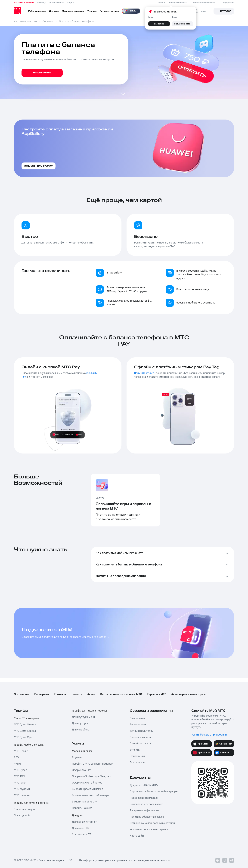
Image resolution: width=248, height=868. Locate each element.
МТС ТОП (19, 776)
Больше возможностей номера (91, 795)
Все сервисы (137, 763)
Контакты (60, 694)
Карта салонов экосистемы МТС (121, 694)
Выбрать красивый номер (88, 789)
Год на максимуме (25, 809)
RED (16, 757)
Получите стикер (144, 373)
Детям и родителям (142, 731)
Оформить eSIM (82, 770)
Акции (91, 694)
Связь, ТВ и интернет (26, 718)
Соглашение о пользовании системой (152, 823)
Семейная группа (140, 744)
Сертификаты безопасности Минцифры (154, 792)
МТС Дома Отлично (26, 725)
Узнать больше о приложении (209, 735)
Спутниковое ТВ (82, 835)
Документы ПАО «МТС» (144, 785)
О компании (22, 694)
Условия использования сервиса (149, 829)
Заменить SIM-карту (84, 802)
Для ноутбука (80, 723)
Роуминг (77, 757)
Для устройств (81, 730)
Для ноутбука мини (83, 717)
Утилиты (135, 750)
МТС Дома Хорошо (25, 731)
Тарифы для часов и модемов (90, 711)
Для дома (78, 816)
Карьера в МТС (157, 694)
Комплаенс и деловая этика (146, 804)
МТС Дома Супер (24, 737)
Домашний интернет (84, 822)
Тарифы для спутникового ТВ (31, 803)
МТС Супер (21, 770)
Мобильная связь (82, 751)
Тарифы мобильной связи (29, 745)
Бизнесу (41, 3)
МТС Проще (21, 751)
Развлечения (138, 718)
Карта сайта (137, 836)
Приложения (137, 756)
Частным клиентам (24, 3)
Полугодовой (22, 816)
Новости (77, 694)
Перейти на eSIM (82, 808)
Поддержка (42, 694)
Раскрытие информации (144, 811)
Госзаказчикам (56, 3)
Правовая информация (144, 798)
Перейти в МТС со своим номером (93, 764)
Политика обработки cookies (147, 817)
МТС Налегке (22, 795)
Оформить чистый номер (87, 783)
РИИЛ (17, 764)
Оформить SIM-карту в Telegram (91, 776)
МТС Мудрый (22, 789)
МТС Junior (20, 783)
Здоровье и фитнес (141, 737)
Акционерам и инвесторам (188, 694)
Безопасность (138, 725)
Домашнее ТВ (80, 828)
